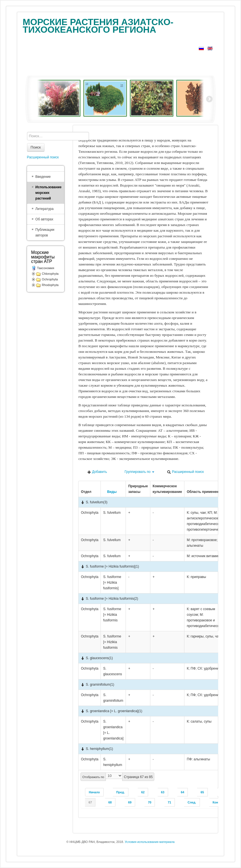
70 (149, 802)
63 (163, 792)
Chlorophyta (50, 274)
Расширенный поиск (185, 472)
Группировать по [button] (137, 472)
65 (202, 792)
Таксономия (46, 268)
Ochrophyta (50, 279)
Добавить (97, 472)
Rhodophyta (50, 285)
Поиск (36, 147)
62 (143, 792)
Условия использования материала (150, 842)
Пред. (120, 792)
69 (130, 802)
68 (110, 802)
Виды (110, 492)
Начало (94, 792)
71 (169, 802)
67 (90, 802)
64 (182, 792)
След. (192, 802)
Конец (217, 802)
